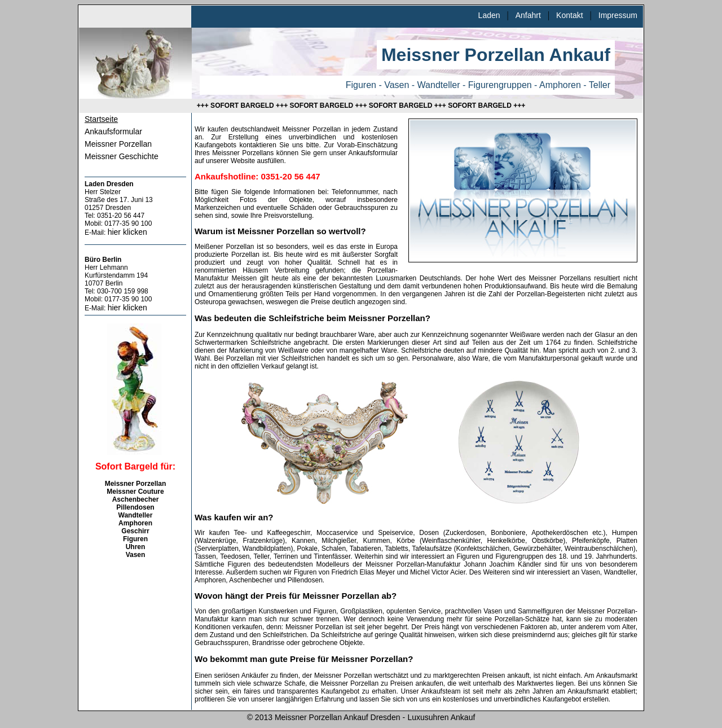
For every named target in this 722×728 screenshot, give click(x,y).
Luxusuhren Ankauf (441, 717)
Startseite (101, 119)
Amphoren (135, 523)
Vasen (136, 555)
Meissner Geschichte (122, 156)
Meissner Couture (135, 492)
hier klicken (127, 232)
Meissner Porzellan (118, 144)
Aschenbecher (136, 499)
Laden (489, 15)
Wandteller (136, 515)
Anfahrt (528, 15)
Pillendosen (135, 507)
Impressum (618, 15)
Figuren (135, 539)
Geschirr (135, 531)
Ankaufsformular (113, 131)
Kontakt (569, 15)
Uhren (136, 547)
